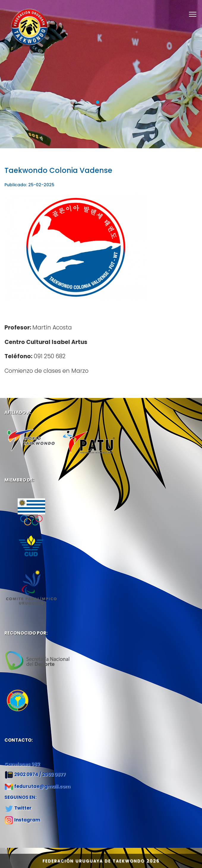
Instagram (27, 820)
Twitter (23, 808)
